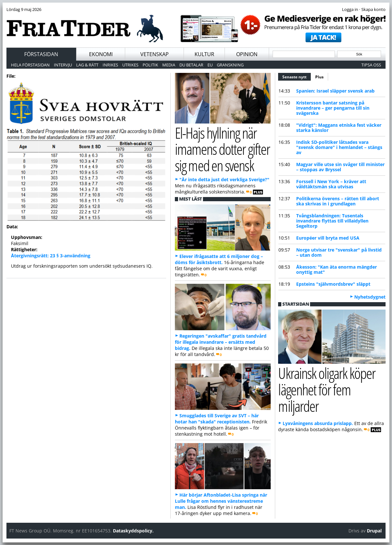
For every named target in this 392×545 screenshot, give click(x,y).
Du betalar (191, 65)
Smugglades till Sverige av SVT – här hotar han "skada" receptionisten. (217, 419)
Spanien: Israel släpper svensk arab (335, 91)
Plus (319, 77)
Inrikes (110, 65)
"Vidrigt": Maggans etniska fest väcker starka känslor (339, 128)
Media (169, 65)
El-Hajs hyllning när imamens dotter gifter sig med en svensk (222, 149)
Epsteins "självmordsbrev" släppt (333, 284)
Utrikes (130, 65)
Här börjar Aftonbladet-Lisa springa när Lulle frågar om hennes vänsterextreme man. (221, 501)
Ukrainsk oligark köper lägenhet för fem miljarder (327, 389)
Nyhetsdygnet (370, 297)
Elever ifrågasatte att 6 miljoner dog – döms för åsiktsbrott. (219, 259)
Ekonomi (101, 54)
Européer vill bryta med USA (328, 238)
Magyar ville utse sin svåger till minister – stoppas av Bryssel (340, 167)
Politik (150, 65)
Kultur (204, 54)
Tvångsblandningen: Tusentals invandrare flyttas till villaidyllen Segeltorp (332, 221)
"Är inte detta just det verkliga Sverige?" (224, 179)
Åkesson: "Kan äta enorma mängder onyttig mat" (337, 269)
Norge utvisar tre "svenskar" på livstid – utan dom (339, 252)
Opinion (247, 54)
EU (210, 65)
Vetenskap (155, 54)
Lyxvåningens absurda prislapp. (318, 423)
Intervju (63, 65)
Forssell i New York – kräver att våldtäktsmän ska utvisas (331, 184)
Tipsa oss (371, 65)
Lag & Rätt (87, 65)
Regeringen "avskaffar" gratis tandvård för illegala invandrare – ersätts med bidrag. (221, 342)
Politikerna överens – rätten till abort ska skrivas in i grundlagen (338, 201)
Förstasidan (41, 54)
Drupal (374, 531)
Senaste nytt (297, 76)
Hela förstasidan (30, 65)
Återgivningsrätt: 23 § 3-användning (51, 256)
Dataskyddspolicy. (133, 531)
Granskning (230, 65)
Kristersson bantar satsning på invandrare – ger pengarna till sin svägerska (333, 108)
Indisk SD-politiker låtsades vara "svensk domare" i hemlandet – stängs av (339, 147)
